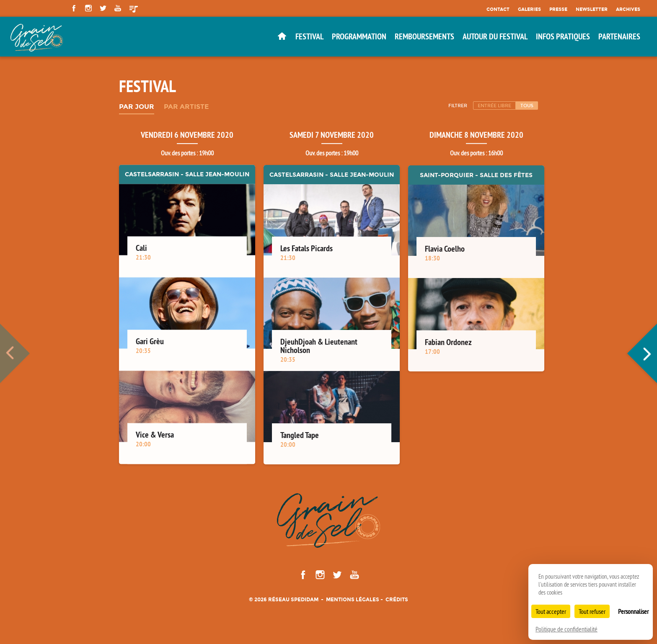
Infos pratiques (563, 36)
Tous (527, 106)
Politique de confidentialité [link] (566, 629)
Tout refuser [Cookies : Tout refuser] (592, 611)
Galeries (529, 9)
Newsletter (592, 9)
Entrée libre (494, 106)
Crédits (397, 599)
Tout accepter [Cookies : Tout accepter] (551, 611)
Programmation (359, 36)
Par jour (137, 107)
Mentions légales (353, 599)
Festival (309, 36)
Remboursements (424, 36)
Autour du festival (495, 36)
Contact (498, 9)
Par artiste (186, 107)
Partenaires (619, 36)
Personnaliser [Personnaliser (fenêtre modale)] (633, 611)
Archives (628, 9)
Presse (558, 9)
